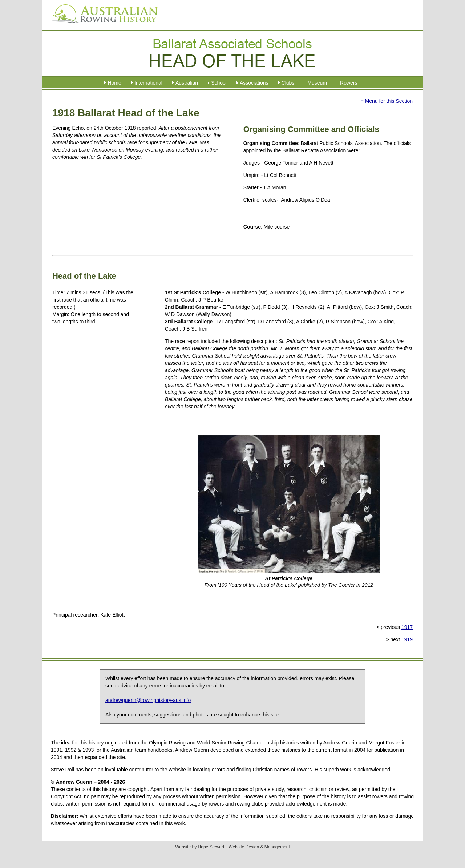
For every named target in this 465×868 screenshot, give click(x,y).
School (219, 83)
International (148, 83)
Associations (254, 83)
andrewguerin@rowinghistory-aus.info (148, 700)
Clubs (288, 83)
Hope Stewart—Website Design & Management (244, 847)
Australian (187, 83)
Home (114, 83)
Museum (317, 83)
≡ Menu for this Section (387, 101)
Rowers (349, 83)
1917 (407, 627)
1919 (407, 639)
